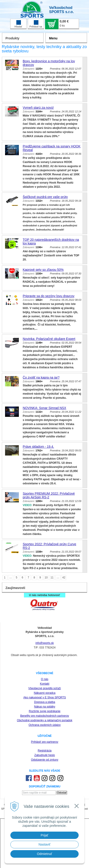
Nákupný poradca (45, 693)
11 (52, 578)
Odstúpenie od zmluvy (45, 760)
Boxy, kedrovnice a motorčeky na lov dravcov (49, 63)
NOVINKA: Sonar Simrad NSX (44, 408)
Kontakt (45, 684)
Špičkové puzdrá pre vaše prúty (45, 197)
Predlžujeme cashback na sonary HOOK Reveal (52, 148)
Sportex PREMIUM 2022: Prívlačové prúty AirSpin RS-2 (49, 495)
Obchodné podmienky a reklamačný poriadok (45, 720)
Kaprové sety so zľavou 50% (43, 270)
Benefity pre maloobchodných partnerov (45, 716)
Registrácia (45, 751)
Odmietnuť (45, 854)
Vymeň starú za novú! (38, 108)
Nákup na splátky (45, 707)
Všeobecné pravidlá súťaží (45, 688)
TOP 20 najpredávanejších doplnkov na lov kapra (51, 241)
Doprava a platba (44, 702)
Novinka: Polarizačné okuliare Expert (49, 339)
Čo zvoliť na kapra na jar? (41, 377)
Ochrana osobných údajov (44, 725)
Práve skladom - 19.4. (38, 447)
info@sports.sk (45, 643)
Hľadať (18, 24)
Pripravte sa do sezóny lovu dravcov (49, 296)
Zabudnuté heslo (44, 755)
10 (46, 578)
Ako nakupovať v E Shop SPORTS (44, 697)
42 (64, 578)
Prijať (44, 835)
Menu (53, 38)
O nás (45, 679)
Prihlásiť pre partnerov (45, 742)
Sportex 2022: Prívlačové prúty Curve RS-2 (50, 546)
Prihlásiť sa (36, 24)
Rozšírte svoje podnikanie (44, 711)
